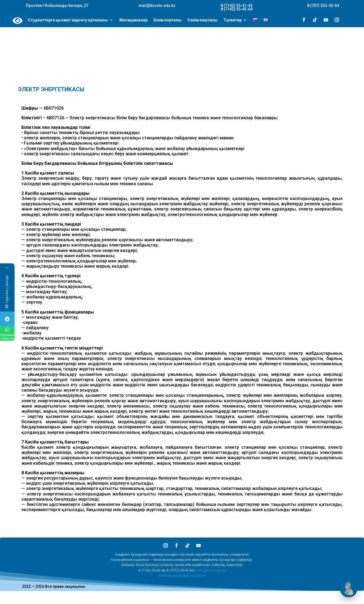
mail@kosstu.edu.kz (212, 570)
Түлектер (233, 20)
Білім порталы (167, 20)
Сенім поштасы (202, 20)
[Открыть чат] (349, 589)
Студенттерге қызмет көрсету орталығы (68, 20)
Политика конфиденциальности (182, 576)
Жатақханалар (133, 20)
